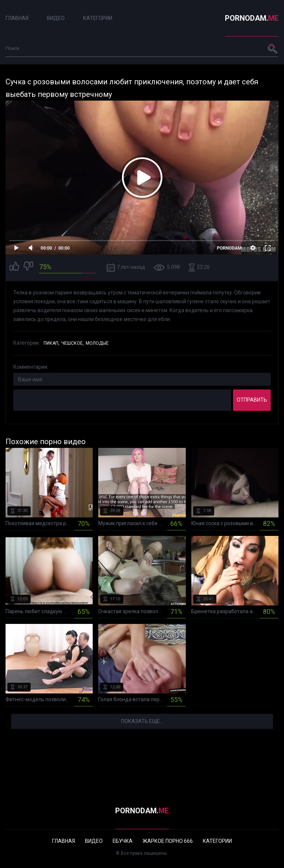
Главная (17, 18)
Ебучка (123, 841)
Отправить (252, 400)
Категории (98, 18)
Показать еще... (142, 721)
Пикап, (52, 343)
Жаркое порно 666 (168, 841)
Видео (56, 18)
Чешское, (73, 343)
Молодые (97, 343)
